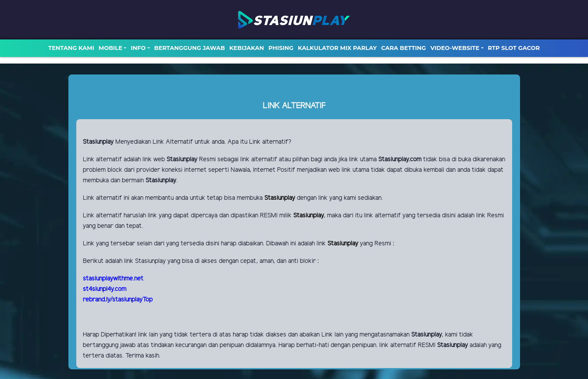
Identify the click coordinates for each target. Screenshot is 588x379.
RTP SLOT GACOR (514, 48)
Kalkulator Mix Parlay (337, 48)
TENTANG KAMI (71, 48)
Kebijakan (247, 48)
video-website (455, 48)
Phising (281, 48)
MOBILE (110, 48)
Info (138, 48)
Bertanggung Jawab (190, 48)
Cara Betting (403, 48)
